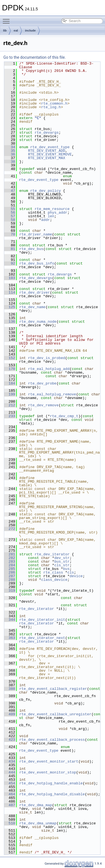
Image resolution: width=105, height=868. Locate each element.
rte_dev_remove (43, 405)
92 (10, 263)
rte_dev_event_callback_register (53, 689)
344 (10, 620)
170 (10, 369)
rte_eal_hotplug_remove (52, 394)
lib (5, 30)
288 (10, 580)
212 (10, 405)
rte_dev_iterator (52, 554)
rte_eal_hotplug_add (49, 369)
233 (10, 416)
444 (10, 772)
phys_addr (57, 213)
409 (10, 714)
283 (10, 562)
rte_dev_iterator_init (42, 620)
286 (10, 572)
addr (46, 220)
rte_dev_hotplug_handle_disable (52, 794)
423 (10, 740)
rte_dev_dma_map (36, 805)
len (51, 216)
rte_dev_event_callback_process (52, 740)
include (30, 30)
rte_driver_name (36, 234)
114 (10, 293)
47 (10, 191)
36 (10, 154)
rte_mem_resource (52, 209)
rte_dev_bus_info (37, 263)
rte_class (53, 572)
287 (10, 576)
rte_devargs (47, 133)
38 (10, 162)
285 (10, 569)
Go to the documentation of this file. (35, 57)
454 (10, 783)
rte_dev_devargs (36, 278)
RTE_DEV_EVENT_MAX (47, 158)
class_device (54, 580)
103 (10, 278)
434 (10, 761)
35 (10, 151)
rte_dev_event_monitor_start (49, 761)
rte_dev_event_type (50, 147)
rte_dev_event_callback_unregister (55, 714)
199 (10, 394)
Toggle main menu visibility (8, 19)
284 (10, 565)
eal (16, 30)
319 (10, 591)
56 (10, 213)
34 (10, 147)
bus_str (62, 562)
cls (71, 572)
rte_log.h (51, 107)
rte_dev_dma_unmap (38, 823)
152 (10, 358)
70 (10, 234)
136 (10, 322)
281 (10, 554)
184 (10, 383)
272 (10, 529)
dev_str (62, 558)
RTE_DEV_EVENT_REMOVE (50, 154)
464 (10, 794)
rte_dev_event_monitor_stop (48, 772)
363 (10, 638)
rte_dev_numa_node (38, 322)
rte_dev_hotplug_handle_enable (51, 783)
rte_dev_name (32, 307)
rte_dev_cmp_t (64, 416)
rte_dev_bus (31, 249)
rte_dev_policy (46, 191)
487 (10, 805)
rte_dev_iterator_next (42, 638)
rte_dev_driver (35, 293)
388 (10, 689)
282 (10, 558)
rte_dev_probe (42, 383)
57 (10, 216)
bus (66, 569)
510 (10, 823)
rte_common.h (54, 103)
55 (10, 209)
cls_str (62, 565)
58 (10, 220)
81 (10, 249)
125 (10, 307)
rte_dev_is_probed (47, 358)
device (76, 576)
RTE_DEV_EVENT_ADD (47, 151)
